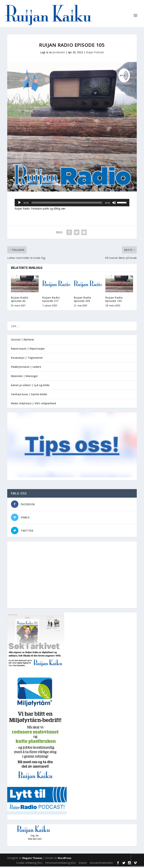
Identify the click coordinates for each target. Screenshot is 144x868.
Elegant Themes (32, 859)
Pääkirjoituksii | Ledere (26, 368)
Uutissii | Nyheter (23, 341)
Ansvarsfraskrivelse (101, 864)
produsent (59, 54)
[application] (72, 204)
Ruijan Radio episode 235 (83, 301)
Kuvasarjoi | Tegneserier (27, 359)
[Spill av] (19, 204)
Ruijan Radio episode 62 (20, 301)
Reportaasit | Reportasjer (28, 350)
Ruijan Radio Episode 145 (114, 301)
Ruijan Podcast (95, 54)
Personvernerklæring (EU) (60, 864)
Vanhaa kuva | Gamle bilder (29, 396)
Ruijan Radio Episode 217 (51, 301)
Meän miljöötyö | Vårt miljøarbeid (33, 405)
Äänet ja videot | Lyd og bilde (30, 387)
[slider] (67, 204)
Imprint (83, 864)
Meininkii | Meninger (24, 378)
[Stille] (114, 204)
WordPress (64, 859)
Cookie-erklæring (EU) (29, 864)
